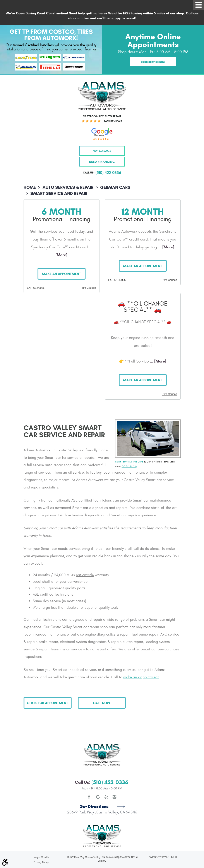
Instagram (115, 781)
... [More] (166, 247)
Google (98, 781)
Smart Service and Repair (59, 193)
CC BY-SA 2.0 (129, 467)
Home (30, 187)
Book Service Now (153, 62)
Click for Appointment (47, 703)
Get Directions (94, 791)
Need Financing (102, 162)
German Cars (115, 187)
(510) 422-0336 (110, 766)
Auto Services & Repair (68, 187)
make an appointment (141, 677)
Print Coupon (88, 288)
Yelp (106, 781)
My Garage (102, 151)
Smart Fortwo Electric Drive (129, 462)
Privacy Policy (41, 846)
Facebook (90, 781)
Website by (163, 841)
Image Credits (41, 841)
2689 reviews (113, 121)
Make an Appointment (61, 274)
